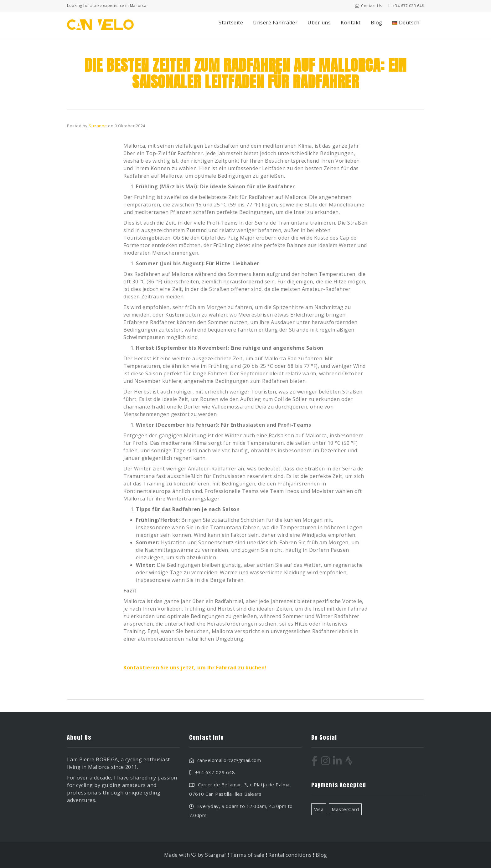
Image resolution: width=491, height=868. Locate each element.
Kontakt (351, 23)
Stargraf (216, 855)
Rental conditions (290, 855)
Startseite (231, 23)
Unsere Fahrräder (275, 23)
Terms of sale (247, 855)
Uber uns (319, 23)
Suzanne (98, 126)
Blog (377, 23)
